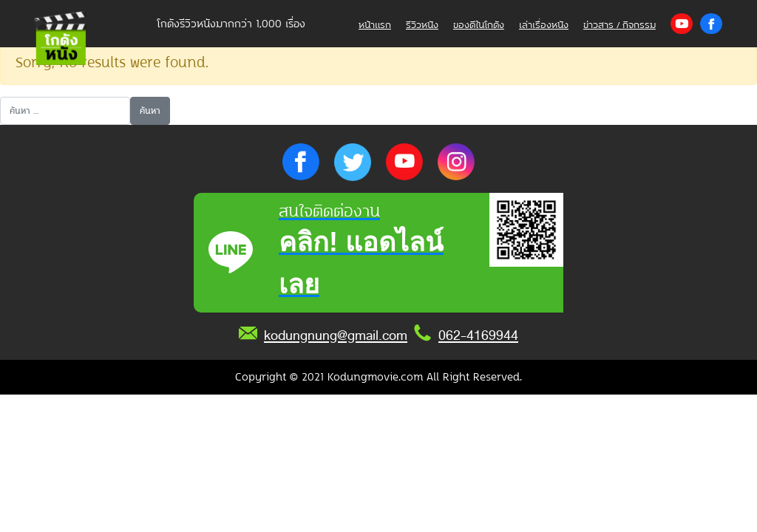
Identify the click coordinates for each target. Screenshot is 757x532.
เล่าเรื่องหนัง (544, 25)
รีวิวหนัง (422, 25)
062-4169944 (478, 335)
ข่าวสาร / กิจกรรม (619, 25)
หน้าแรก (375, 25)
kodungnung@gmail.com (336, 335)
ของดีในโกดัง (479, 25)
